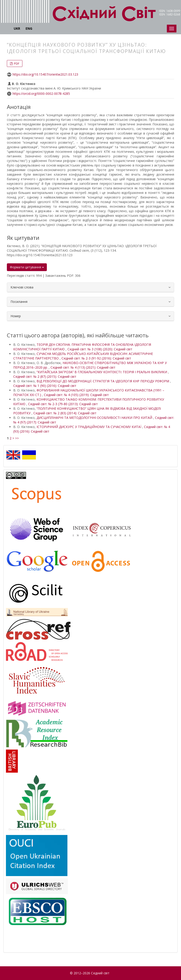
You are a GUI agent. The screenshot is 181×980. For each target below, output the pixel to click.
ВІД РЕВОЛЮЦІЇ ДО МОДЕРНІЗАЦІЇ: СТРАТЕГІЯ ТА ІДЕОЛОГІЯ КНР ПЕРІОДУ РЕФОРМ (103, 381)
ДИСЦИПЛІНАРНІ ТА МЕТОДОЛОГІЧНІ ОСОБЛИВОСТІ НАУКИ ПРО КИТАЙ (95, 418)
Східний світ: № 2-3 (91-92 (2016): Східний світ (96, 358)
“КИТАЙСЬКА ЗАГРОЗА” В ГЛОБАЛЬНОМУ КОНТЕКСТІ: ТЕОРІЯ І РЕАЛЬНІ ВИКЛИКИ (102, 372)
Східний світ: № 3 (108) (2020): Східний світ (100, 349)
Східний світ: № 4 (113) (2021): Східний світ (83, 367)
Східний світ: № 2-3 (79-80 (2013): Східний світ (63, 404)
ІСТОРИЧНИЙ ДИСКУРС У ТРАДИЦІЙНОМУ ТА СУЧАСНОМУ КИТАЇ (89, 427)
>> (17, 438)
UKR (17, 28)
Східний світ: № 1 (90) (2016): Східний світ (45, 386)
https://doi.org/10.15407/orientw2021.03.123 (45, 74)
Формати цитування (27, 267)
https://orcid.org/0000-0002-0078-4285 (41, 94)
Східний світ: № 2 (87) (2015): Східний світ (45, 376)
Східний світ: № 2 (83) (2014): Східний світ (65, 413)
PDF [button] (16, 63)
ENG (29, 28)
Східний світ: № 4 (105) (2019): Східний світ (76, 395)
